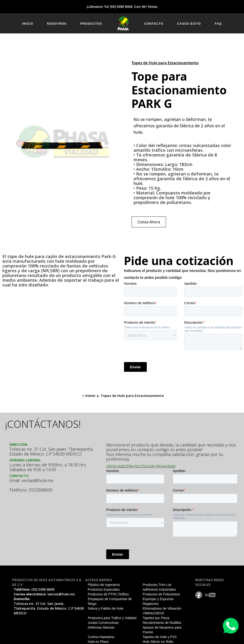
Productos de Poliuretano (161, 594)
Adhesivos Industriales (159, 589)
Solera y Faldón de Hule (106, 608)
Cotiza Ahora (149, 222)
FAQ (218, 24)
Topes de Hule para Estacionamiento (165, 63)
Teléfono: (34, 589)
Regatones (151, 604)
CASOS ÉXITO (189, 24)
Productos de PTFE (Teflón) (108, 594)
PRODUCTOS (91, 24)
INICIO (28, 24)
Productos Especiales (104, 589)
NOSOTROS (57, 24)
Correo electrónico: (44, 594)
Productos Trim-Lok (157, 585)
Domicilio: (49, 606)
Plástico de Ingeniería (104, 585)
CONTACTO (154, 24)
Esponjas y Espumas (158, 599)
